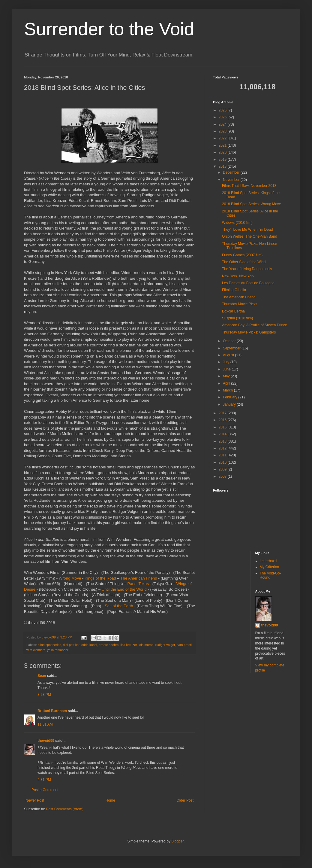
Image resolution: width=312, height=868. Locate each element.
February (231, 397)
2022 (223, 138)
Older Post (185, 800)
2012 (223, 448)
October (230, 341)
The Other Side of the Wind (244, 262)
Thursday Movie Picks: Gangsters (249, 332)
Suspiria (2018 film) (237, 318)
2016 (223, 420)
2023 (223, 131)
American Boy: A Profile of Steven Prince (255, 325)
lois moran (146, 645)
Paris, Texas (138, 584)
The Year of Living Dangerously (247, 269)
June (227, 369)
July (227, 362)
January (230, 404)
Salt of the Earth (119, 606)
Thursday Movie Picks (240, 304)
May (227, 376)
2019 (223, 160)
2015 (223, 427)
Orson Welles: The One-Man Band (250, 236)
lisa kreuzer (129, 645)
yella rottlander (58, 650)
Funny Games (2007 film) (242, 255)
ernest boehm (109, 645)
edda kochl (89, 645)
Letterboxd (268, 561)
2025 (223, 117)
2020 (223, 152)
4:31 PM (44, 780)
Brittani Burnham (52, 711)
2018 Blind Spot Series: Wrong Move (252, 204)
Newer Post (35, 800)
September (232, 348)
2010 (223, 462)
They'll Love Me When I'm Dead (247, 230)
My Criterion (270, 567)
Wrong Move (70, 578)
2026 (223, 110)
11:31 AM (45, 724)
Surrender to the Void (109, 29)
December (232, 172)
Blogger (177, 841)
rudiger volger (165, 645)
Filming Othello (234, 290)
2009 (223, 469)
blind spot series (49, 645)
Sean (42, 676)
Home (110, 800)
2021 (223, 145)
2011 (223, 455)
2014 (223, 434)
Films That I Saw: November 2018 (249, 186)
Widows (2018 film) (237, 223)
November (232, 180)
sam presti (184, 645)
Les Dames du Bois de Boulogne (248, 283)
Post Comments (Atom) (65, 809)
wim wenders (36, 650)
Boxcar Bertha (233, 311)
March (228, 390)
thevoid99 (46, 741)
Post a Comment (45, 790)
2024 (223, 124)
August (229, 355)
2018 (223, 166)
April (227, 383)
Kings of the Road (100, 578)
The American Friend (139, 578)
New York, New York (238, 276)
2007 (223, 477)
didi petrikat (71, 645)
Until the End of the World (124, 589)
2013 (223, 441)
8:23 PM (44, 695)
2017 (223, 413)
